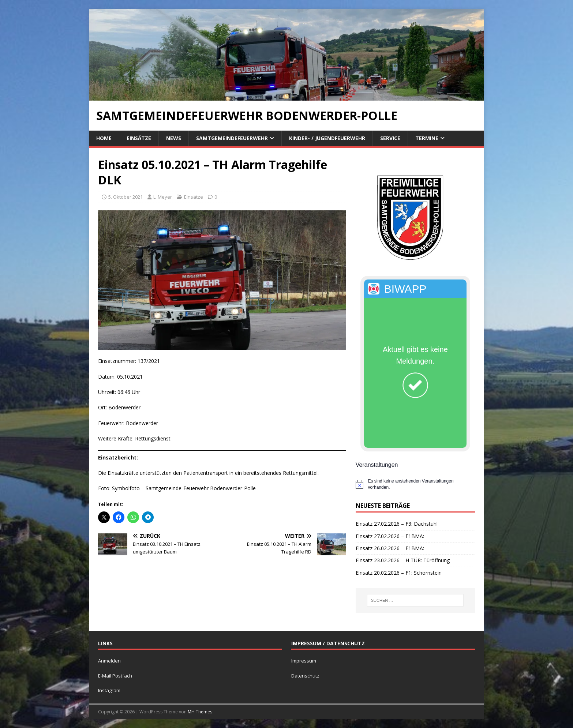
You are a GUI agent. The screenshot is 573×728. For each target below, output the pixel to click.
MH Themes (200, 712)
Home (104, 138)
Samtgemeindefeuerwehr (232, 138)
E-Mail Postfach (115, 676)
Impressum (304, 661)
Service (390, 138)
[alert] (415, 484)
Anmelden (109, 661)
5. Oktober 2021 (126, 197)
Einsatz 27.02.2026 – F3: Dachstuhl (397, 524)
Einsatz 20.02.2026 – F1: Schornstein (399, 573)
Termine (427, 138)
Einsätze (139, 138)
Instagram (109, 690)
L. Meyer (163, 197)
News (174, 138)
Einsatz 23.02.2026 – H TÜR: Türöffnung (403, 560)
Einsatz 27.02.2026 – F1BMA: (390, 536)
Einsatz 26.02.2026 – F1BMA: (390, 548)
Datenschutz (305, 676)
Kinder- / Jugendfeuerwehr (327, 138)
